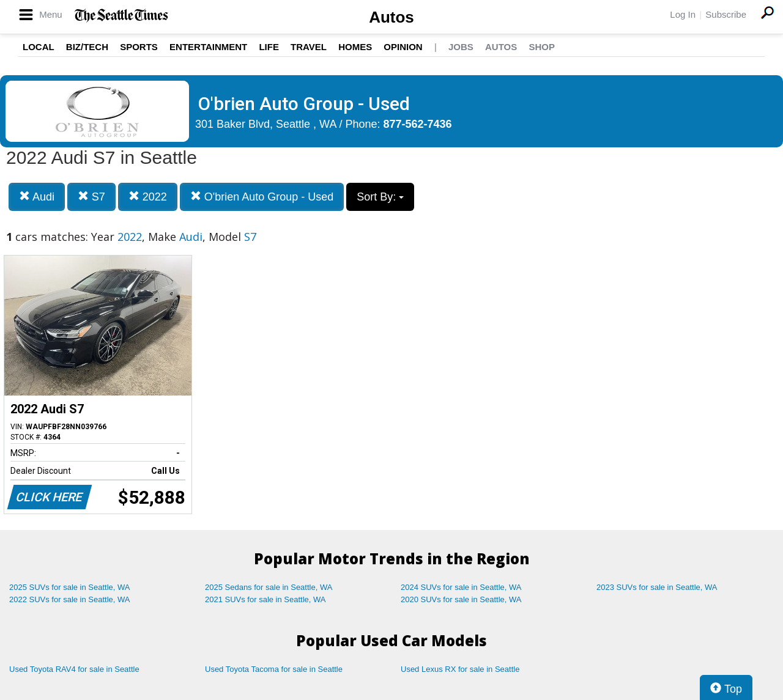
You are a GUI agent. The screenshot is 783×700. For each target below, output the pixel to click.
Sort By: (380, 197)
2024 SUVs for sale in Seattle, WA (461, 587)
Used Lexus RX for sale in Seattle (460, 669)
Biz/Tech (87, 47)
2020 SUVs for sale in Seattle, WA (461, 599)
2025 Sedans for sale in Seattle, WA (269, 587)
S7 (91, 197)
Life (269, 47)
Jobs (461, 47)
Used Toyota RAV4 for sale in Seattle (74, 669)
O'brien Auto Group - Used (262, 197)
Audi (37, 197)
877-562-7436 (418, 124)
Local (39, 47)
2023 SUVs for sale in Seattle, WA (657, 587)
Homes (355, 47)
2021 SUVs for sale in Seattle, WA (265, 599)
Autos (391, 17)
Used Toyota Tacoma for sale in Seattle (274, 669)
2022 (148, 197)
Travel (309, 47)
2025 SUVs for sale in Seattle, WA (70, 587)
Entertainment (208, 47)
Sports (139, 47)
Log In (683, 14)
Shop (542, 47)
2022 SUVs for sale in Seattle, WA (70, 599)
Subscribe (726, 14)
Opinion (403, 47)
